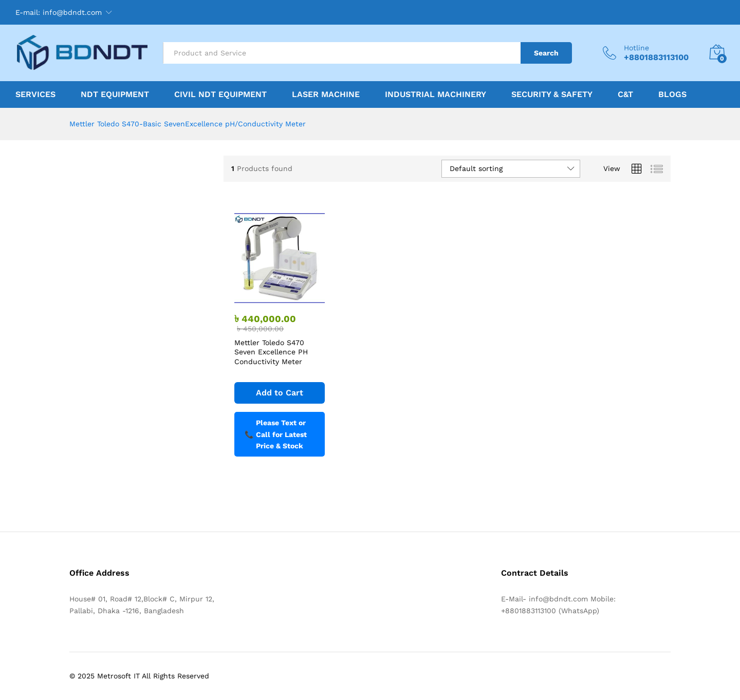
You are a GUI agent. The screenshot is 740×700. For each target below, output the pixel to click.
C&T (625, 94)
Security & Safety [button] (552, 94)
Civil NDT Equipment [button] (220, 94)
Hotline (636, 48)
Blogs (672, 94)
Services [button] (35, 94)
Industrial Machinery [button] (436, 94)
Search (546, 53)
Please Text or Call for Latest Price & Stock (276, 434)
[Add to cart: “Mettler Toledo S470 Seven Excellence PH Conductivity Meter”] (280, 393)
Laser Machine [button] (326, 94)
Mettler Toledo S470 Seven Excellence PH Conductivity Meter (271, 352)
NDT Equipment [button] (115, 94)
